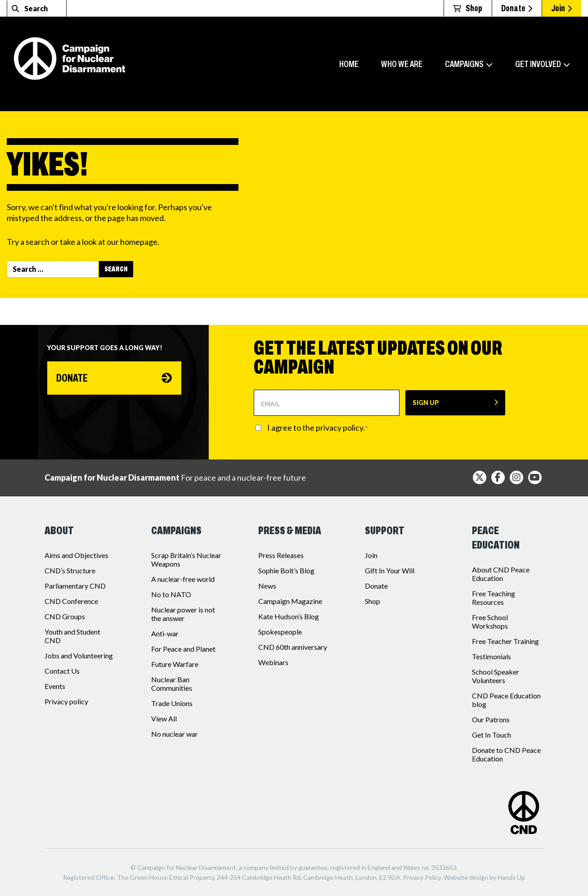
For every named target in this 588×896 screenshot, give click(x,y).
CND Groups (65, 616)
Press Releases (281, 555)
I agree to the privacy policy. (318, 428)
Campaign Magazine (290, 601)
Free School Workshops (490, 621)
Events (55, 686)
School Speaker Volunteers (496, 676)
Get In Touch (491, 735)
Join (561, 8)
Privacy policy (66, 701)
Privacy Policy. (423, 877)
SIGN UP (426, 403)
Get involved (538, 64)
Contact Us (62, 671)
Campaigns (464, 64)
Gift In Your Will (390, 570)
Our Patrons (491, 719)
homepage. (140, 242)
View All (164, 718)
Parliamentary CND (75, 586)
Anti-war (165, 633)
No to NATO (171, 594)
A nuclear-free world (183, 579)
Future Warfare (175, 664)
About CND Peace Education (501, 574)
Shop (373, 601)
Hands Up (511, 877)
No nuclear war (175, 734)
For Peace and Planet (183, 649)
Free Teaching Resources (494, 598)
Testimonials (491, 656)
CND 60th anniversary (293, 647)
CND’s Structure (70, 570)
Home (349, 64)
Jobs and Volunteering (79, 655)
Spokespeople (280, 632)
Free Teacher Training (505, 641)
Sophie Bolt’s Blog (286, 570)
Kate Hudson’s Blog (289, 616)
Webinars (273, 662)
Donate (517, 8)
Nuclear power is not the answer (183, 614)
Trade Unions (172, 703)
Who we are (402, 64)
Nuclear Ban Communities (172, 684)
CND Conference (71, 601)
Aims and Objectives (76, 555)
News (267, 586)
